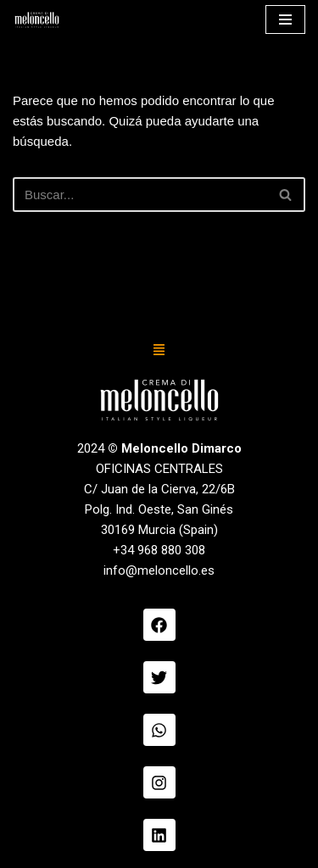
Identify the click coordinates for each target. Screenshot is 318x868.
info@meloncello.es (159, 570)
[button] (159, 351)
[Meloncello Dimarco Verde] (37, 20)
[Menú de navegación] (285, 19)
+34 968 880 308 (159, 550)
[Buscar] (140, 195)
